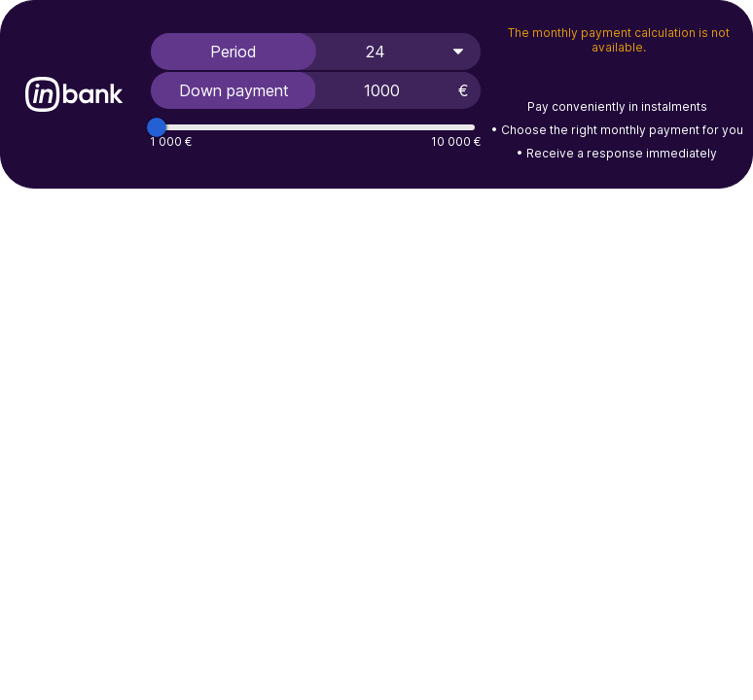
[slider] (157, 127)
